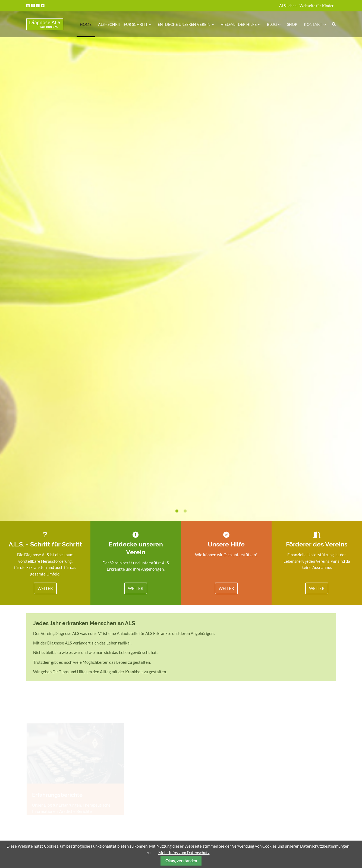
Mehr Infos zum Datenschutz (184, 853)
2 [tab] (185, 511)
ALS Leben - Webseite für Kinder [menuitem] (306, 6)
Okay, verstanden (181, 861)
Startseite (45, 24)
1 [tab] (177, 511)
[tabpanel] (181, 260)
